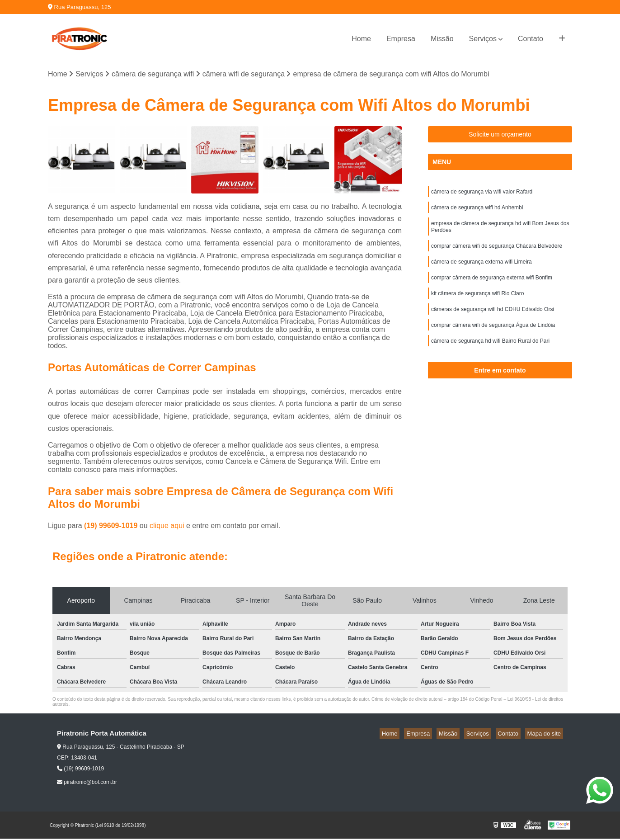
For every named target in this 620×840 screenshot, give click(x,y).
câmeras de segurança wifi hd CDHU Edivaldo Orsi (493, 322)
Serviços (483, 39)
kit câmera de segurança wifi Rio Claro (477, 305)
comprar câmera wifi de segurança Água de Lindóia (493, 340)
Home (361, 39)
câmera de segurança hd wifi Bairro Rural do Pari (490, 357)
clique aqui (167, 527)
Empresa (401, 39)
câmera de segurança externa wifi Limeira (481, 271)
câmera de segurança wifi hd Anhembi (477, 211)
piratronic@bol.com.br (87, 783)
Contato (531, 39)
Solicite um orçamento (500, 136)
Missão (442, 39)
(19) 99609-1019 (112, 527)
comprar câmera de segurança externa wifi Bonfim (492, 288)
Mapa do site (546, 735)
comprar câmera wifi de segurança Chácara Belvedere (497, 254)
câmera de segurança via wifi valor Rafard (482, 194)
